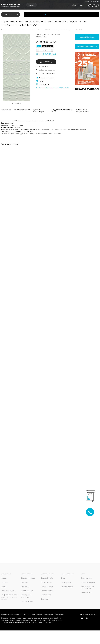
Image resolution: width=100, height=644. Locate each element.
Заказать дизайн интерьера (87, 46)
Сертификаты (44, 85)
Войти (87, 1)
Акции (41, 81)
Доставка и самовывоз (47, 78)
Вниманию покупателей (82, 111)
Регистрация (95, 1)
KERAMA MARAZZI (54, 35)
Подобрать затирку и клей (62, 111)
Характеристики (22, 110)
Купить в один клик (42, 66)
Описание (6, 110)
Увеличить (17, 103)
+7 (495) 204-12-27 (77, 5)
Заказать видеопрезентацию (87, 37)
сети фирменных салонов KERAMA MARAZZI (54, 129)
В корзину (48, 62)
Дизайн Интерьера (38, 111)
